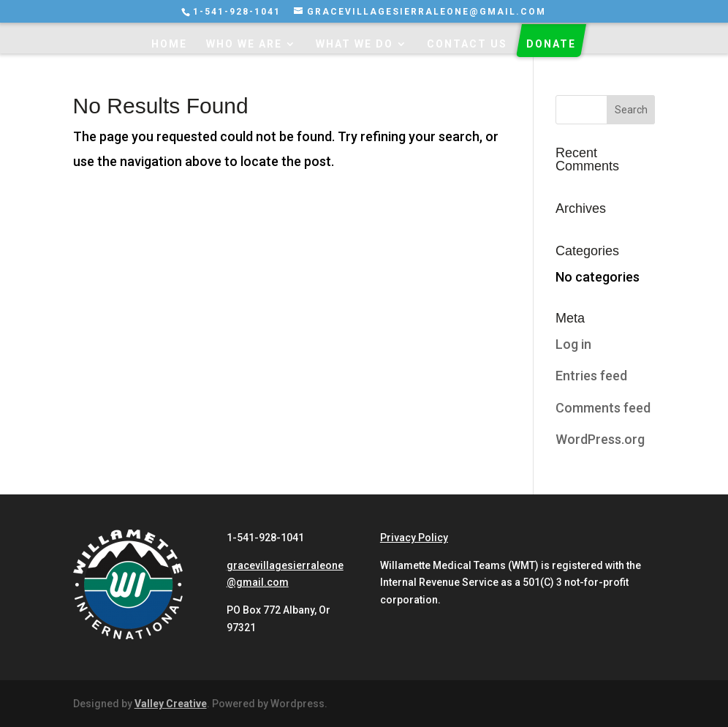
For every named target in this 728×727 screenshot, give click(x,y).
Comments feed (603, 408)
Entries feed (591, 376)
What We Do (354, 44)
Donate (551, 44)
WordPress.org (600, 439)
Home (169, 44)
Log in (573, 344)
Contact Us (467, 44)
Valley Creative (171, 704)
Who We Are (244, 44)
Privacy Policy (414, 538)
